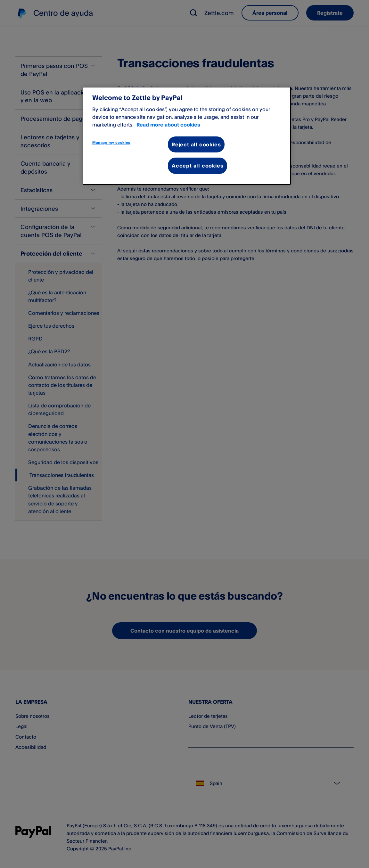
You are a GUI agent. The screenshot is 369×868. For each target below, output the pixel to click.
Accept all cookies (197, 166)
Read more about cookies (168, 125)
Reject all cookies (196, 144)
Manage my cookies (111, 143)
